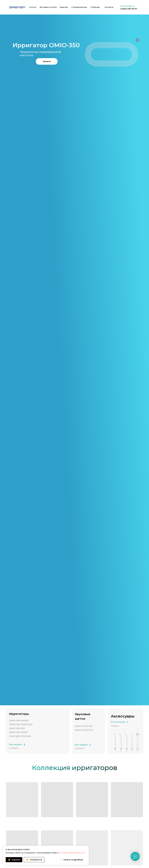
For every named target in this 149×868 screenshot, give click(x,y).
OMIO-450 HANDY (19, 721)
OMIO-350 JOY (17, 728)
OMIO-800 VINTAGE (20, 736)
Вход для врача (128, 6)
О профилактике (79, 7)
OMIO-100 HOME (18, 732)
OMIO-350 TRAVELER (21, 724)
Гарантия (64, 7)
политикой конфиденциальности (72, 853)
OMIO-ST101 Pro (84, 726)
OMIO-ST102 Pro (84, 730)
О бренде (95, 7)
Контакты (109, 7)
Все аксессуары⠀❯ (120, 722)
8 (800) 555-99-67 (129, 9)
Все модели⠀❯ (17, 744)
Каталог (33, 7)
